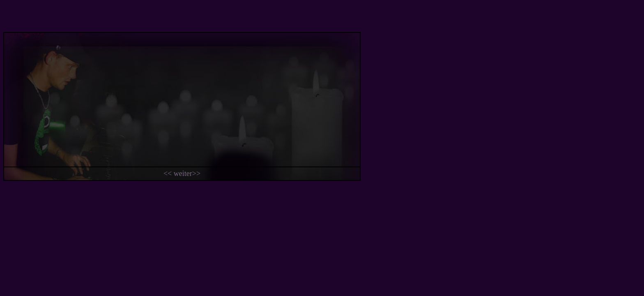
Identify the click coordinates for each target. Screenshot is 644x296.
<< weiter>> (182, 173)
